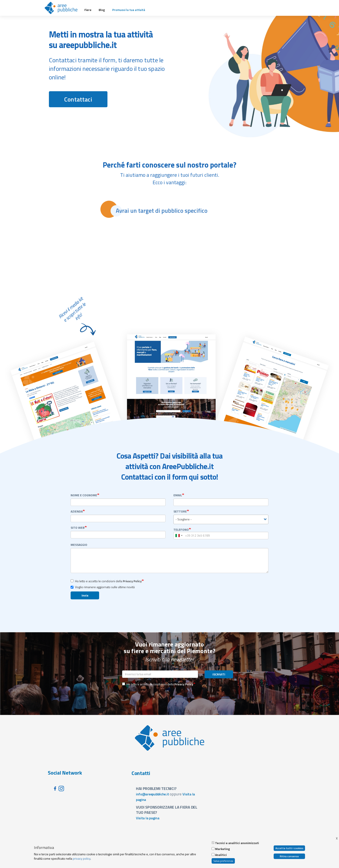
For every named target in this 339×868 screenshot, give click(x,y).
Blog (102, 10)
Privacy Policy (132, 581)
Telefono (181, 530)
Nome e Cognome (84, 495)
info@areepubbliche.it (153, 794)
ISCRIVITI (219, 674)
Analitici (221, 855)
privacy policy (82, 858)
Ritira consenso (289, 856)
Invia (85, 595)
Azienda (77, 511)
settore (180, 511)
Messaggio (79, 545)
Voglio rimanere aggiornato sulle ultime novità (103, 587)
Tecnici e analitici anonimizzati (237, 843)
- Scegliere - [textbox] (184, 519)
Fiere (88, 10)
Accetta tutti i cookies (289, 848)
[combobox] (221, 519)
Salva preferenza (223, 861)
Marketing (222, 849)
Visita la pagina (148, 818)
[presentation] (155, 698)
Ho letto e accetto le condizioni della (106, 581)
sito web (78, 528)
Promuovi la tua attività (129, 10)
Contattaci (78, 99)
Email (178, 495)
